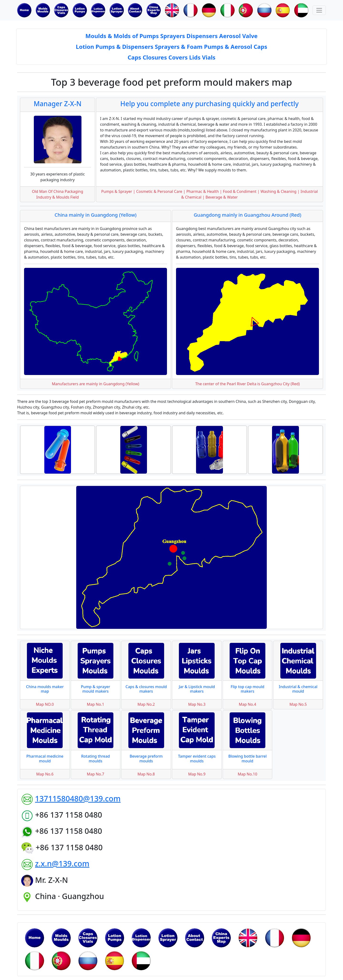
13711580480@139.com (78, 798)
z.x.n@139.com (62, 863)
